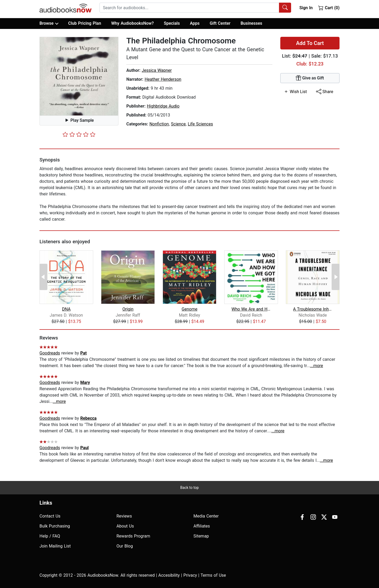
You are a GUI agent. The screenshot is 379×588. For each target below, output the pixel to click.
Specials (172, 23)
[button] (79, 76)
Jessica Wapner (157, 70)
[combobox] (195, 8)
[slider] (79, 134)
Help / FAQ (50, 536)
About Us (125, 526)
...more (317, 366)
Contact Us (50, 516)
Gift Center (220, 23)
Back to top (189, 488)
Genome (189, 309)
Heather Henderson (163, 79)
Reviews (124, 516)
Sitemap (201, 536)
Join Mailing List (55, 546)
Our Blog (125, 546)
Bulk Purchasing (55, 526)
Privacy (190, 575)
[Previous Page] (43, 277)
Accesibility (169, 575)
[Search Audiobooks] (285, 8)
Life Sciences (201, 124)
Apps (195, 23)
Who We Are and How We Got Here (251, 309)
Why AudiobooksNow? (133, 23)
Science (178, 124)
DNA (66, 309)
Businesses (251, 23)
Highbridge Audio (163, 106)
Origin (128, 309)
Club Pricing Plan (85, 23)
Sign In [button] (306, 8)
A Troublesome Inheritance (313, 309)
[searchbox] (189, 8)
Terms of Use (213, 575)
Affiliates (202, 526)
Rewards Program (133, 536)
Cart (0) (329, 8)
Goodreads (50, 353)
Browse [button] (49, 23)
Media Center (206, 516)
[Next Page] (336, 277)
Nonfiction (159, 124)
